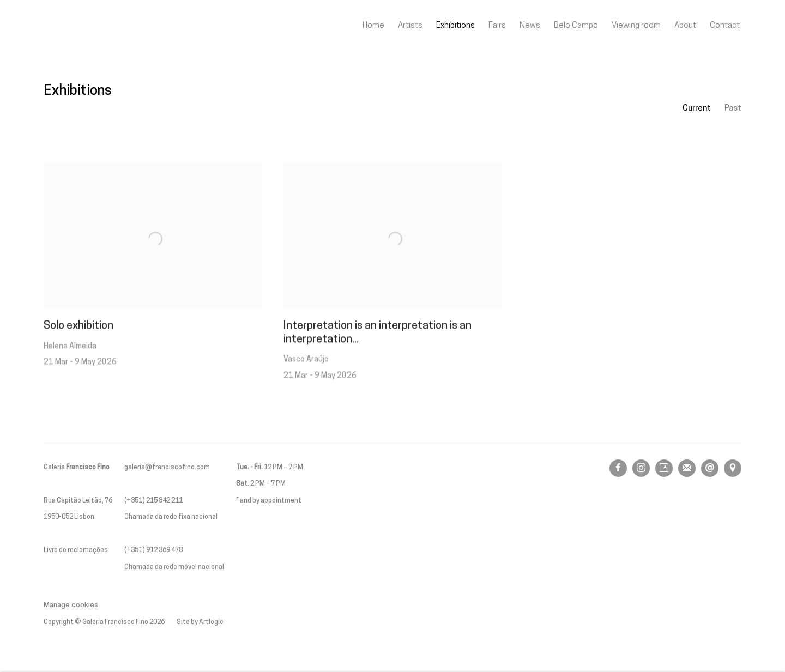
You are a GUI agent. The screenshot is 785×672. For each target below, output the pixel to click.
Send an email (710, 468)
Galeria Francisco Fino (104, 26)
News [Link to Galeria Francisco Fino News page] (530, 26)
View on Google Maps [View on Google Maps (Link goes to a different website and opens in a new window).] (733, 468)
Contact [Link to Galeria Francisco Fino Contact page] (725, 26)
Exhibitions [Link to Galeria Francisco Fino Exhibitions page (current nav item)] (455, 26)
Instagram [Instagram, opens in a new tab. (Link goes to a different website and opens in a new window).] (641, 468)
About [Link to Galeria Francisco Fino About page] (685, 26)
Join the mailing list (687, 468)
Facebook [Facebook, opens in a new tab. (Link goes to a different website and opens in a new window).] (618, 468)
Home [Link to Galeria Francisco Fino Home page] (373, 26)
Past (733, 108)
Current (697, 108)
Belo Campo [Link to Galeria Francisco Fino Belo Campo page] (576, 26)
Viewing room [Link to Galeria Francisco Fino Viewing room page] (636, 26)
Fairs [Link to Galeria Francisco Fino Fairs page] (497, 26)
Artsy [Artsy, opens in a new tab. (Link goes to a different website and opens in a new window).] (664, 468)
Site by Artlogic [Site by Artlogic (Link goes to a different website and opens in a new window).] (200, 622)
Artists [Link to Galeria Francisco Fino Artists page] (410, 26)
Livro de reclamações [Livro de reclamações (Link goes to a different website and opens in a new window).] (76, 550)
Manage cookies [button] (71, 605)
